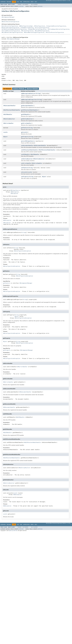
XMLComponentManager (8, 17)
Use (18, 2)
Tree (21, 2)
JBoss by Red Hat (13, 531)
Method (21, 6)
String (38, 94)
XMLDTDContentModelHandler (12, 110)
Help (36, 2)
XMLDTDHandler (8, 114)
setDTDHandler (26, 154)
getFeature (25, 128)
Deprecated (26, 2)
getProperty (25, 137)
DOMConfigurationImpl (26, 26)
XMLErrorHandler (8, 123)
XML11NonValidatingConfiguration (12, 32)
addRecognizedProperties (29, 100)
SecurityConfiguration (42, 28)
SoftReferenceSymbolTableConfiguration (14, 29)
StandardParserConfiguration (37, 29)
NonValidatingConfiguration (10, 28)
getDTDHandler (26, 114)
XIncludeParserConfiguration (11, 31)
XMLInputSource (30, 141)
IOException (14, 193)
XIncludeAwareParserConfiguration (59, 29)
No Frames (25, 5)
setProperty (25, 177)
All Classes (34, 5)
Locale (5, 132)
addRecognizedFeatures (28, 94)
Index (32, 2)
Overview (3, 2)
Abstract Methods (32, 89)
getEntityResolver (27, 119)
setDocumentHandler (27, 145)
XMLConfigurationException (22, 251)
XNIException (15, 192)
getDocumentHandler (27, 106)
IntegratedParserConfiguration (56, 26)
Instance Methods (19, 89)
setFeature (25, 168)
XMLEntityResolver (9, 119)
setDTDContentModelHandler (30, 150)
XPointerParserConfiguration (55, 32)
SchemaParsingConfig (27, 28)
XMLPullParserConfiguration (10, 22)
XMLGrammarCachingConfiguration (34, 32)
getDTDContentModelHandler (30, 110)
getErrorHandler (26, 123)
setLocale (24, 172)
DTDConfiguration (40, 26)
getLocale (24, 132)
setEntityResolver (27, 159)
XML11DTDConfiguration (42, 31)
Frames (20, 5)
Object (5, 137)
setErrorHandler (26, 163)
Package (9, 2)
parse (23, 141)
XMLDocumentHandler (9, 106)
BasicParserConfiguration (10, 26)
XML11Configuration (27, 31)
